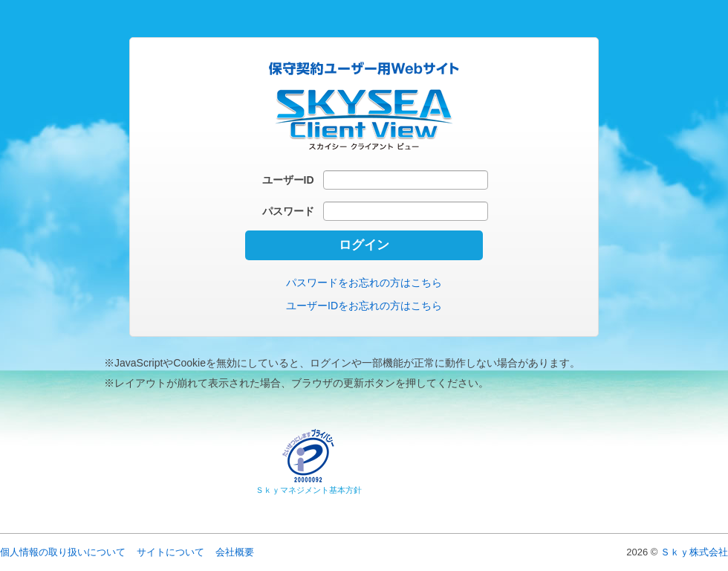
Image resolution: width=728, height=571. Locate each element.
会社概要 (235, 552)
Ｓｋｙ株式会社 (694, 552)
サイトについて (170, 552)
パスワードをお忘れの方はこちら (364, 283)
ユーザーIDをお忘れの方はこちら (364, 306)
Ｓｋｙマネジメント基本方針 (309, 490)
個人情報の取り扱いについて (63, 552)
